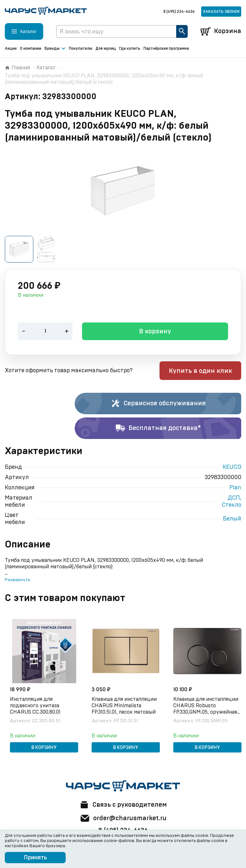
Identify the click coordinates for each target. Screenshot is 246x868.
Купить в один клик (200, 371)
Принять (35, 858)
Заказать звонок (221, 12)
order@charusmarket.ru (123, 818)
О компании (31, 48)
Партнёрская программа (166, 48)
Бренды (55, 49)
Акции (11, 48)
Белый (232, 519)
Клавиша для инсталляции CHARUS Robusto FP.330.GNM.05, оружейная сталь (206, 706)
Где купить (130, 48)
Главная (17, 68)
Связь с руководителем (123, 805)
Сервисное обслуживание (158, 404)
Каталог (46, 68)
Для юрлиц (106, 48)
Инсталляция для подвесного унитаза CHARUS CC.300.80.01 (35, 706)
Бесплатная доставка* (158, 429)
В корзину (155, 332)
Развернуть (17, 580)
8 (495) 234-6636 (179, 12)
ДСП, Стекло (231, 502)
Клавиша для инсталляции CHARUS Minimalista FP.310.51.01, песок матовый (124, 706)
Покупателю (81, 48)
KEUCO (232, 468)
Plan (235, 488)
